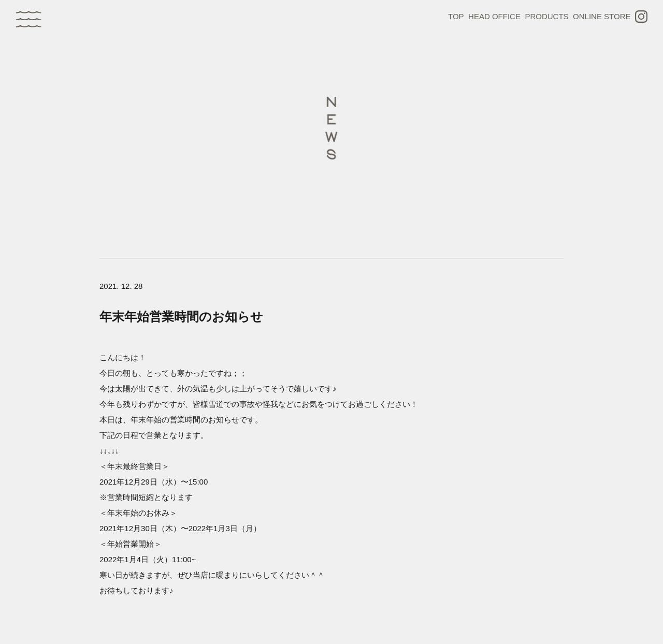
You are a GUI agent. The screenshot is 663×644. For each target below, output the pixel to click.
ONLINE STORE (602, 16)
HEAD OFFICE (494, 16)
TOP (456, 16)
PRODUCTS (546, 16)
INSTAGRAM (641, 17)
